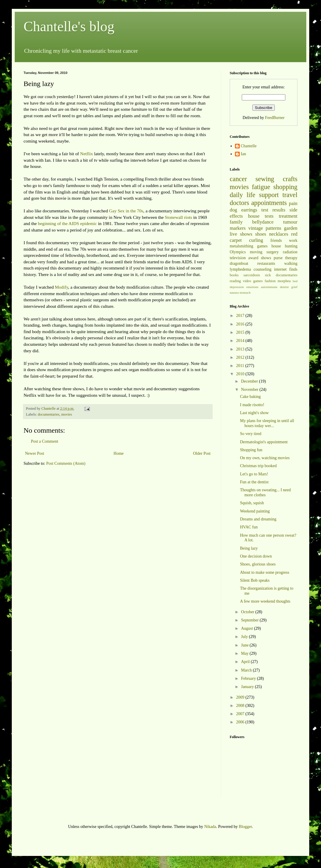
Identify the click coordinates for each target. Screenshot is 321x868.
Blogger (245, 827)
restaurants (266, 263)
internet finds (286, 269)
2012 (241, 357)
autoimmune (269, 287)
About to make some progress (265, 572)
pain (293, 203)
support (269, 195)
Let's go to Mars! (254, 474)
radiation (290, 252)
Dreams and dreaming (258, 519)
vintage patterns (265, 228)
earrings (249, 210)
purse (278, 258)
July (245, 637)
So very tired (251, 434)
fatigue (261, 187)
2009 (241, 697)
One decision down (256, 556)
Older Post (202, 453)
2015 (241, 332)
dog (233, 210)
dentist (284, 287)
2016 (241, 324)
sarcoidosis (252, 275)
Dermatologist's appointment (264, 442)
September (250, 620)
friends (276, 240)
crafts (290, 179)
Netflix (87, 154)
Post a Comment (45, 441)
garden (291, 228)
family (236, 222)
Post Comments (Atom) (66, 463)
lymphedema (240, 269)
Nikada (210, 827)
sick (268, 275)
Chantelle (249, 146)
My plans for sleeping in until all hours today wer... (267, 423)
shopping (285, 187)
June (245, 645)
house (254, 216)
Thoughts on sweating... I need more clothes (265, 492)
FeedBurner (275, 118)
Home (119, 453)
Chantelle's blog (69, 26)
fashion (270, 281)
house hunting (284, 246)
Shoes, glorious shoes (258, 564)
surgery (273, 252)
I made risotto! (252, 405)
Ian (244, 154)
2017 (241, 316)
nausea (234, 292)
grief (294, 287)
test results (273, 210)
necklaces (279, 234)
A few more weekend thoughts (265, 601)
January (248, 687)
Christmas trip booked (258, 466)
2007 (241, 714)
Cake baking (250, 397)
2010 (241, 374)
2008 (241, 706)
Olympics (238, 252)
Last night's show (254, 413)
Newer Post (35, 453)
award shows (260, 258)
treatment (288, 216)
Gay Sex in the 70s (126, 211)
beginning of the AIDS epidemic (67, 223)
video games (253, 281)
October (248, 612)
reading (235, 281)
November (250, 390)
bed (295, 281)
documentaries (48, 414)
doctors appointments (258, 203)
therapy (291, 258)
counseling (263, 269)
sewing (265, 179)
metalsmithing (241, 246)
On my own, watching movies (265, 458)
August (247, 628)
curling (256, 240)
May (245, 653)
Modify (61, 287)
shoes (261, 234)
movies (67, 414)
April (246, 662)
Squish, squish (252, 503)
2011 (241, 366)
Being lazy (249, 548)
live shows (241, 234)
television (238, 258)
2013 (241, 349)
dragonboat (239, 263)
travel (290, 195)
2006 (241, 722)
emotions (252, 287)
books (234, 275)
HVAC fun (249, 527)
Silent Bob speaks (255, 580)
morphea (284, 281)
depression (237, 287)
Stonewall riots (179, 217)
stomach (245, 292)
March (247, 670)
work (293, 240)
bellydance (263, 222)
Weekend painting (255, 511)
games (262, 246)
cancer (238, 179)
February (249, 678)
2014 (241, 341)
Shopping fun (251, 450)
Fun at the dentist (254, 482)
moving (256, 252)
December (250, 381)
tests (269, 216)
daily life (243, 195)
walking (291, 263)
